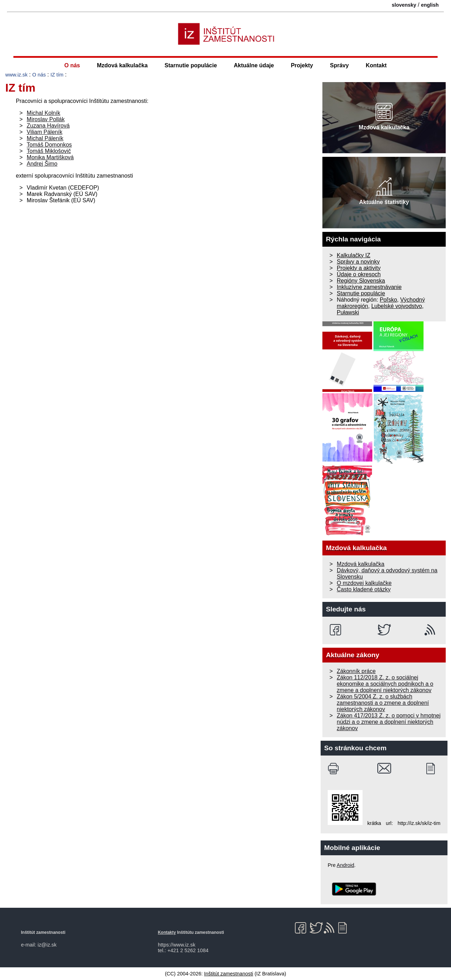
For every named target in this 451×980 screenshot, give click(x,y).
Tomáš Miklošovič (49, 151)
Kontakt (376, 65)
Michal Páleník (45, 138)
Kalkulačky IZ (354, 255)
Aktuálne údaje (254, 65)
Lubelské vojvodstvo (397, 306)
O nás (72, 65)
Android (346, 865)
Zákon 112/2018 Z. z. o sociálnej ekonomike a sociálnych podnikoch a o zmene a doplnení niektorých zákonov (385, 684)
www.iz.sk (16, 75)
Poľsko (388, 300)
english (430, 5)
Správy (339, 65)
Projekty (302, 65)
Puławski (348, 312)
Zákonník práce (356, 671)
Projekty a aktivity (359, 268)
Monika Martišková (50, 157)
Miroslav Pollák (46, 119)
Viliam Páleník (45, 132)
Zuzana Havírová (48, 126)
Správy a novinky (358, 262)
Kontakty (167, 932)
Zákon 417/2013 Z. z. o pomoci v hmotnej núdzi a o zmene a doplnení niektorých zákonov (389, 722)
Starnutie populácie (191, 65)
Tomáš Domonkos (49, 145)
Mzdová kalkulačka (122, 65)
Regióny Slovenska (361, 281)
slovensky (404, 5)
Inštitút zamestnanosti (228, 974)
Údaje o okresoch (359, 274)
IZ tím (57, 75)
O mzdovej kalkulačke (364, 583)
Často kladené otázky (364, 589)
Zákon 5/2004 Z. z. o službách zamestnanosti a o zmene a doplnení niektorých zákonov (383, 703)
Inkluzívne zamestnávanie (369, 287)
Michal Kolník (44, 113)
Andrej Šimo (42, 164)
